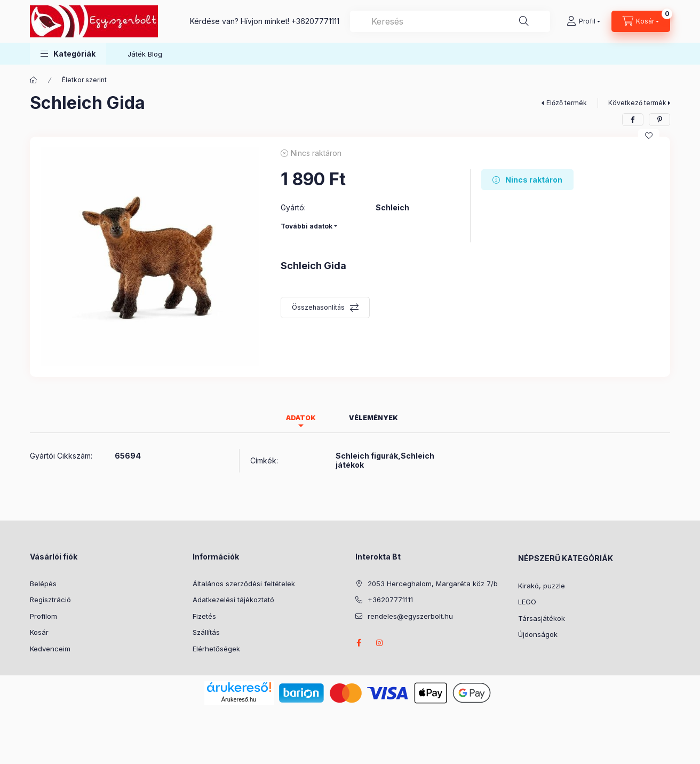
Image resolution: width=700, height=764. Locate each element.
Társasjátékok (542, 618)
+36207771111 (315, 21)
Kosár (39, 632)
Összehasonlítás (318, 307)
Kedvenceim (50, 649)
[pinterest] (659, 120)
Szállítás (206, 632)
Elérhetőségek (216, 649)
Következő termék (637, 103)
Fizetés (204, 616)
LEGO (527, 602)
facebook (359, 643)
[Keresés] (524, 21)
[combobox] (450, 21)
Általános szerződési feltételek (244, 584)
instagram (380, 643)
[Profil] (583, 21)
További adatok (307, 226)
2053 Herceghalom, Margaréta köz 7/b (433, 584)
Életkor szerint (84, 80)
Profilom (43, 616)
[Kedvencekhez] (649, 136)
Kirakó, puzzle (542, 586)
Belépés (43, 584)
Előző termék (567, 103)
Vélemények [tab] (373, 418)
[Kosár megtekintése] (641, 21)
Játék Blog (145, 54)
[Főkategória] (34, 80)
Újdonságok (538, 634)
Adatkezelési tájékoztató (233, 600)
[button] (68, 54)
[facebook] (633, 120)
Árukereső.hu (239, 699)
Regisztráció (50, 600)
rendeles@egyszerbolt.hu (410, 616)
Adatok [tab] (301, 418)
